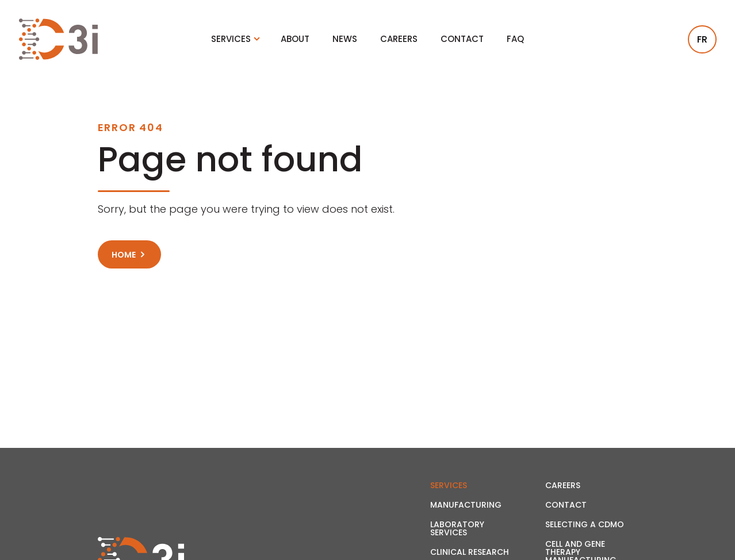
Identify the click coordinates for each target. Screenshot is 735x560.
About (295, 39)
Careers (399, 39)
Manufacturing (466, 505)
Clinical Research (470, 552)
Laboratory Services (457, 528)
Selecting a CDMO (585, 524)
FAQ (515, 39)
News (345, 39)
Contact (462, 39)
